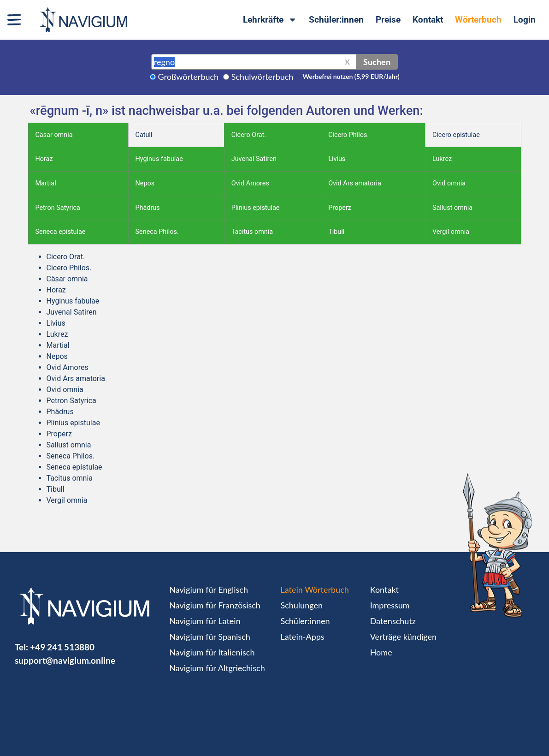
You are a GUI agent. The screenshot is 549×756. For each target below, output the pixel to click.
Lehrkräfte (270, 20)
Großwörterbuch (189, 77)
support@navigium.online (65, 660)
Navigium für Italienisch (212, 652)
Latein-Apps (302, 637)
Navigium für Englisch (209, 589)
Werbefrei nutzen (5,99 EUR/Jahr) (351, 76)
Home (381, 652)
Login (525, 20)
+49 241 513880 (62, 647)
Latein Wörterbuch (314, 589)
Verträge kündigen (403, 637)
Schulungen (301, 605)
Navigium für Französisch (215, 605)
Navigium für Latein (205, 621)
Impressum (390, 605)
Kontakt (428, 20)
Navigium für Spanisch (210, 637)
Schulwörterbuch (263, 77)
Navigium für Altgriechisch (217, 668)
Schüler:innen (336, 20)
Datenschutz (393, 621)
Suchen (377, 62)
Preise (388, 20)
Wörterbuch (478, 20)
